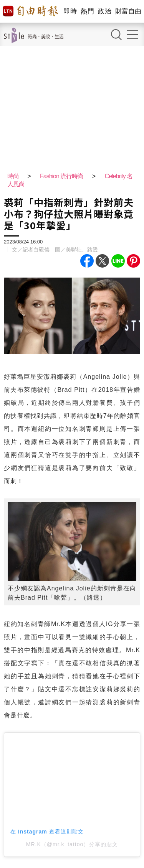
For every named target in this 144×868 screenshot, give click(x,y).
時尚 (13, 176)
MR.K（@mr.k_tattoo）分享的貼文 (72, 844)
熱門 (87, 11)
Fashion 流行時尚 (62, 176)
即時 (70, 11)
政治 (105, 11)
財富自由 (128, 11)
